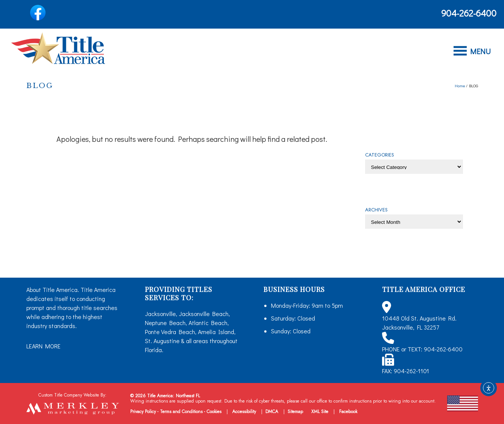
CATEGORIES (380, 155)
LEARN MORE (43, 346)
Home (460, 86)
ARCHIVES (376, 210)
